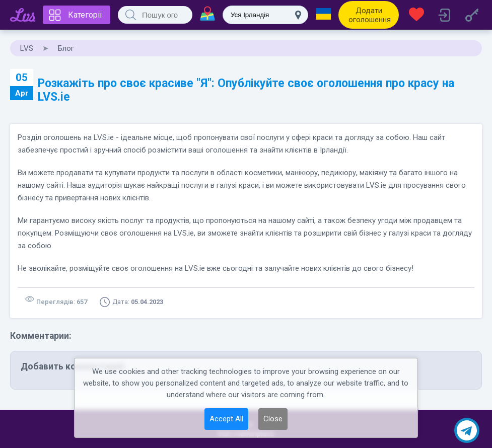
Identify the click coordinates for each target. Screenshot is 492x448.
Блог (66, 48)
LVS (27, 48)
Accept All (226, 419)
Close (273, 419)
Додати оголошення (370, 15)
